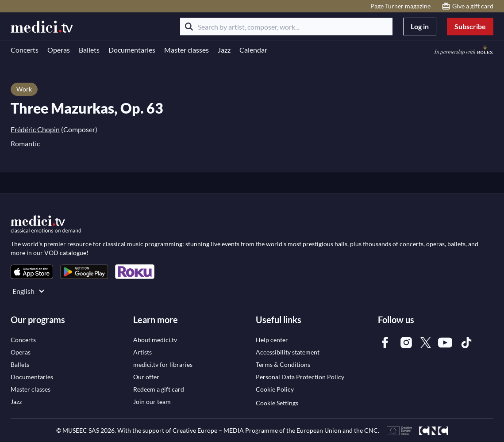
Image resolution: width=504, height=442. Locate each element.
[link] (32, 272)
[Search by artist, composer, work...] (286, 27)
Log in (420, 26)
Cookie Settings (277, 403)
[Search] (189, 27)
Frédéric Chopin (35, 129)
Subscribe (470, 26)
